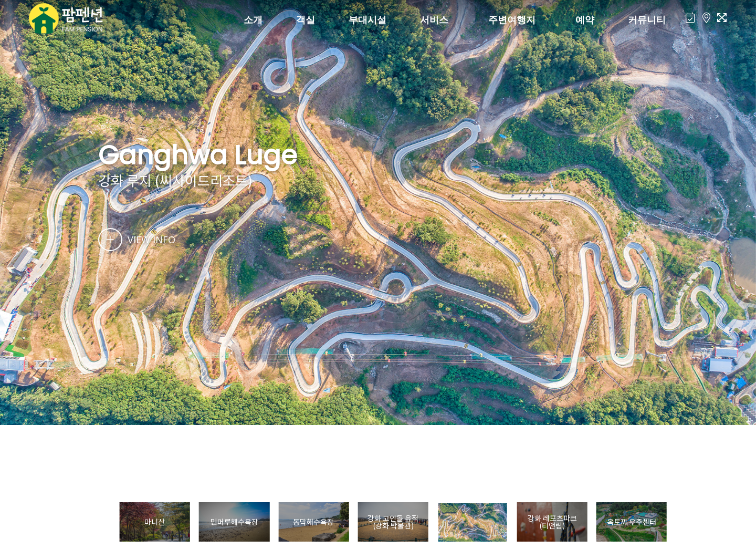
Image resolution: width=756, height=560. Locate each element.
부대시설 (367, 19)
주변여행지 (512, 19)
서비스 (434, 19)
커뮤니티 (647, 19)
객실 (306, 19)
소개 (253, 19)
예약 (585, 19)
